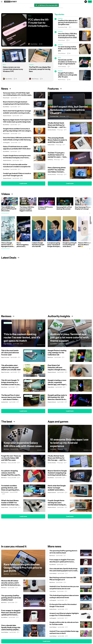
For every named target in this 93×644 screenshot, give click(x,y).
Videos (7, 194)
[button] (46, 2)
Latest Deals (10, 258)
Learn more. (61, 8)
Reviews (8, 316)
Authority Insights (60, 316)
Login (90, 2)
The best (8, 422)
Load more (23, 183)
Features (55, 89)
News (6, 89)
